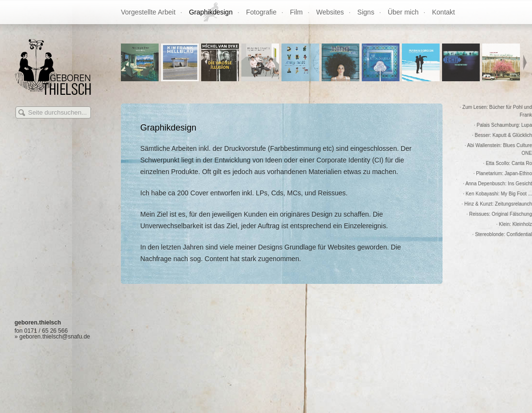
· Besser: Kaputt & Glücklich (502, 135)
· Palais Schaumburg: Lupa (503, 125)
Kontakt (443, 12)
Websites (330, 12)
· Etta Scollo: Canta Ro (508, 163)
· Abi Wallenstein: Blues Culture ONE (498, 149)
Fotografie (261, 12)
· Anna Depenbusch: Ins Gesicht (497, 184)
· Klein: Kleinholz (514, 224)
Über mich (403, 12)
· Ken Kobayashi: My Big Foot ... (497, 194)
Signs (366, 12)
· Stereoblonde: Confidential (502, 234)
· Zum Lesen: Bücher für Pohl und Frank (496, 111)
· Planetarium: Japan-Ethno (503, 173)
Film (296, 12)
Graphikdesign (211, 12)
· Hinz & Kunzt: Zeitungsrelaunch (497, 204)
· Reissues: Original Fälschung (499, 214)
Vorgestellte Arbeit (148, 12)
